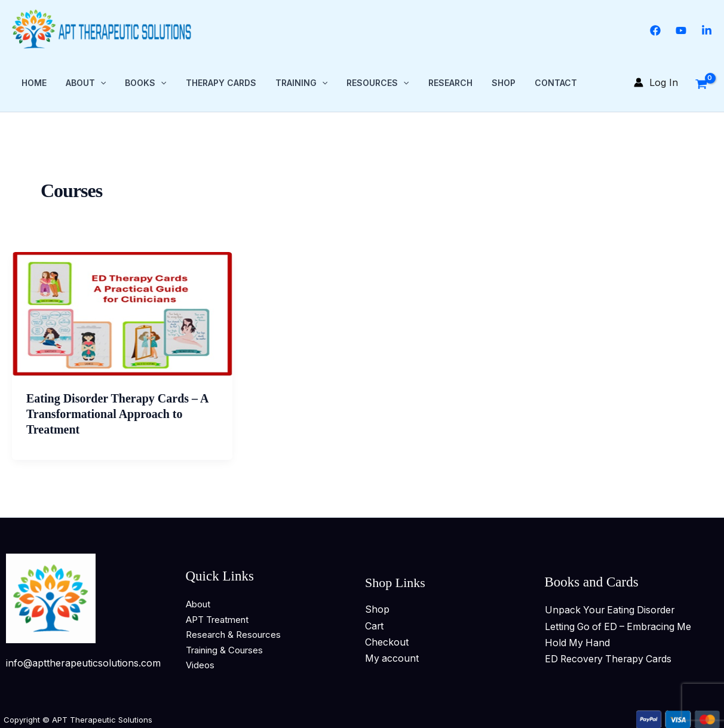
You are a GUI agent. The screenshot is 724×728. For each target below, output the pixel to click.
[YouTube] (681, 30)
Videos (200, 664)
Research (450, 82)
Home (34, 82)
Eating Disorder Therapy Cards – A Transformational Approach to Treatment (117, 413)
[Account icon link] (656, 82)
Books (145, 82)
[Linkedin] (707, 30)
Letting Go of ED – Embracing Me (620, 625)
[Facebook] (655, 30)
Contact (556, 82)
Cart (375, 625)
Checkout (387, 641)
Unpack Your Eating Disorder (611, 609)
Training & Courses (224, 649)
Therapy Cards (221, 82)
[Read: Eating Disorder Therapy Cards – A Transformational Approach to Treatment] (122, 313)
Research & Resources (233, 633)
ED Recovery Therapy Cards (610, 658)
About (86, 82)
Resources (378, 82)
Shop (504, 82)
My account (392, 657)
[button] (100, 82)
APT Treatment (217, 618)
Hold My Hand (578, 641)
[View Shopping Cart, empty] (701, 82)
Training (301, 82)
